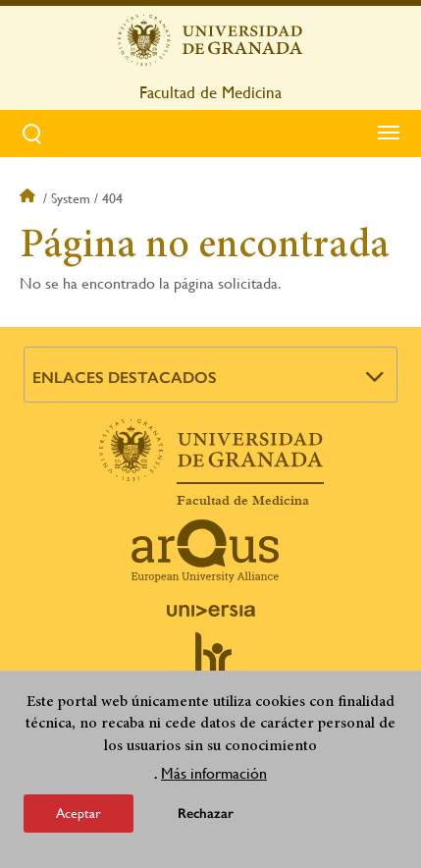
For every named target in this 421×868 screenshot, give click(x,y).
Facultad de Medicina (210, 92)
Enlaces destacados (125, 378)
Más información (214, 773)
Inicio (29, 198)
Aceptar (79, 813)
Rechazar (206, 814)
